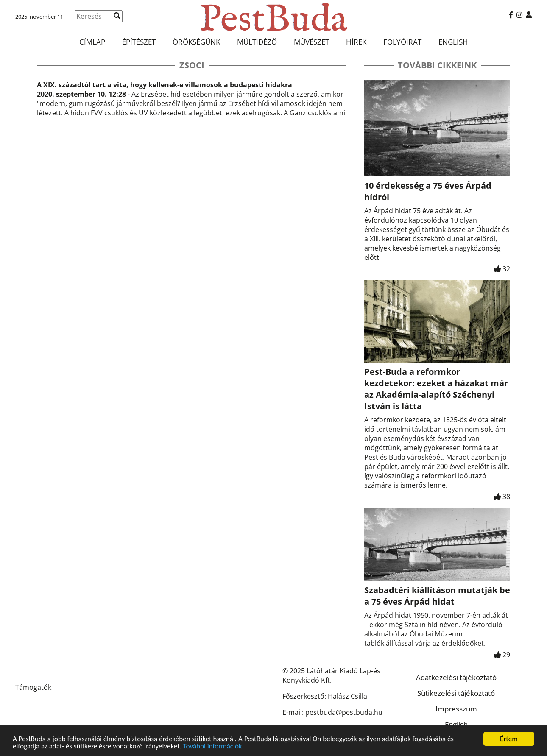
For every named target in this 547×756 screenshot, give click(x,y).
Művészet (311, 42)
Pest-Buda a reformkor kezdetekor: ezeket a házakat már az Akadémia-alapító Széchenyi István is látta (436, 389)
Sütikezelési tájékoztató (456, 693)
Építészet (139, 42)
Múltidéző (257, 42)
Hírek (356, 42)
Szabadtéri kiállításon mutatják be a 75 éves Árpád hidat (437, 596)
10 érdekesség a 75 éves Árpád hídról (428, 191)
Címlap (92, 42)
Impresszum (456, 709)
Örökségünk (196, 42)
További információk (213, 747)
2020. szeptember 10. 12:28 (81, 94)
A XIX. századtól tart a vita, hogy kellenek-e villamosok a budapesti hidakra (165, 85)
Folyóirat (402, 42)
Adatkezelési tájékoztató (456, 677)
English (453, 42)
